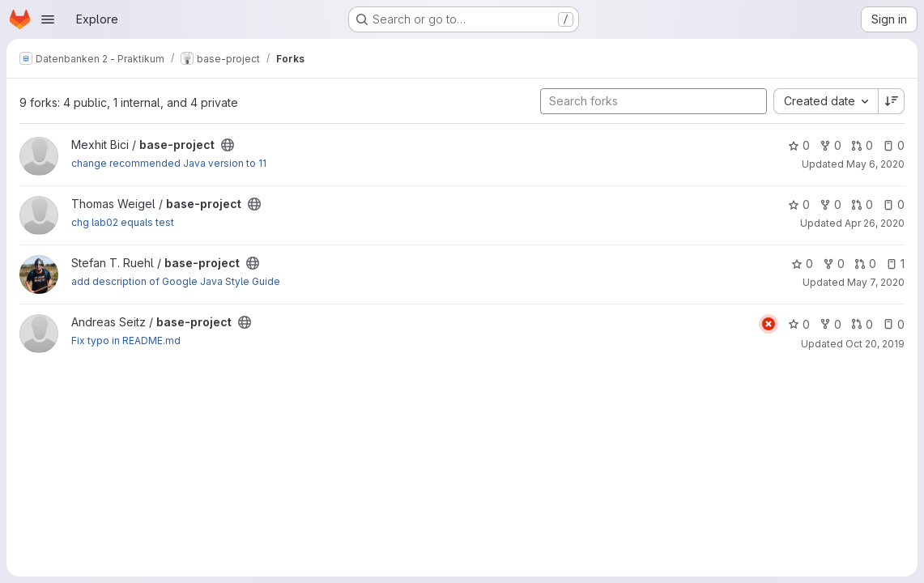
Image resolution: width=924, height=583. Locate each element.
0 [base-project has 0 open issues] (894, 145)
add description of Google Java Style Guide (176, 281)
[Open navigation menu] (48, 19)
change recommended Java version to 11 (169, 163)
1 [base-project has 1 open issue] (895, 264)
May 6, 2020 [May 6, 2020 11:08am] (875, 164)
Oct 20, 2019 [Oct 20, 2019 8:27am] (875, 344)
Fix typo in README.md (126, 340)
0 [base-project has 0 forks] (830, 145)
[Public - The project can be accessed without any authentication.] (228, 145)
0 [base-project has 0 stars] (799, 145)
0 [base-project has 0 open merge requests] (862, 145)
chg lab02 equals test (123, 222)
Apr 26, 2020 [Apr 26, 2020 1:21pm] (875, 223)
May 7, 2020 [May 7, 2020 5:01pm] (876, 282)
